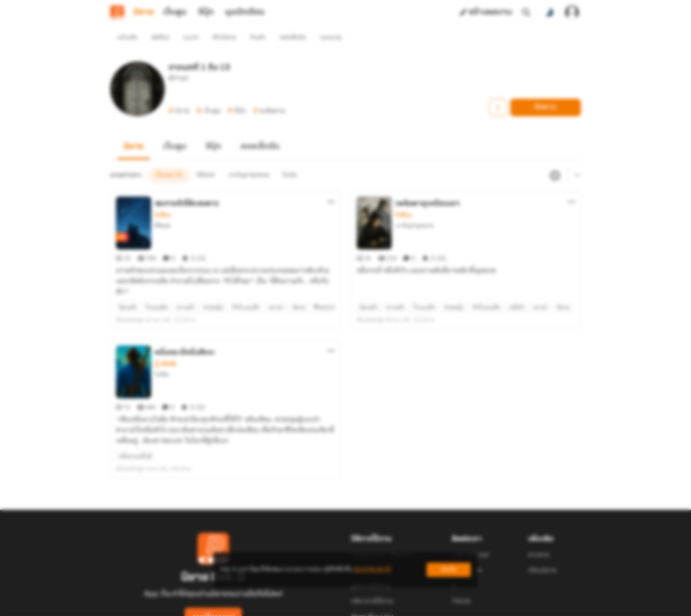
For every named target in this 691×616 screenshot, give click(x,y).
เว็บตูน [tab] (175, 12)
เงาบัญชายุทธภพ (414, 210)
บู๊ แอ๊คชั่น (166, 332)
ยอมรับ (449, 570)
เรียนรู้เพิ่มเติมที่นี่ (372, 570)
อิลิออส (162, 210)
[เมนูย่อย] (576, 160)
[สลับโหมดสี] (549, 12)
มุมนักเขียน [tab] (245, 12)
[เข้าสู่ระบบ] (572, 12)
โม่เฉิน (162, 343)
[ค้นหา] (526, 12)
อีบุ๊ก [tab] (206, 12)
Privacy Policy (409, 605)
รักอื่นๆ (163, 199)
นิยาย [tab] (144, 12)
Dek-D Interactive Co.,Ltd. (315, 605)
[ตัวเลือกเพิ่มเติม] (331, 186)
